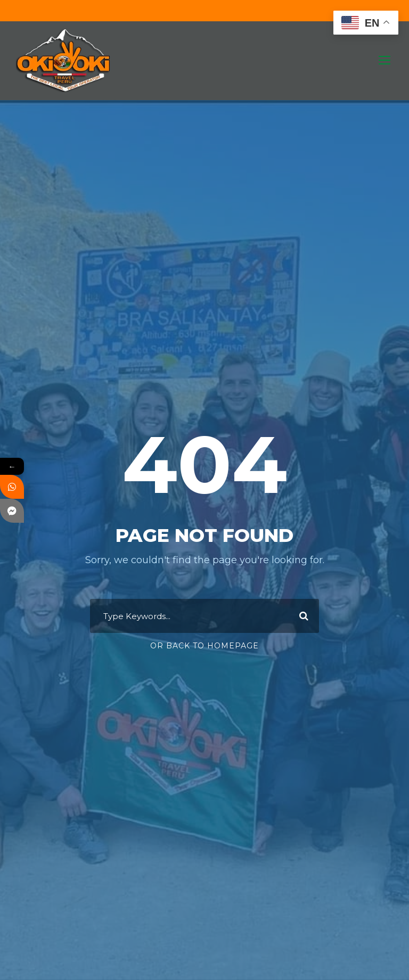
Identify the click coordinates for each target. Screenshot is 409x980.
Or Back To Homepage (204, 646)
